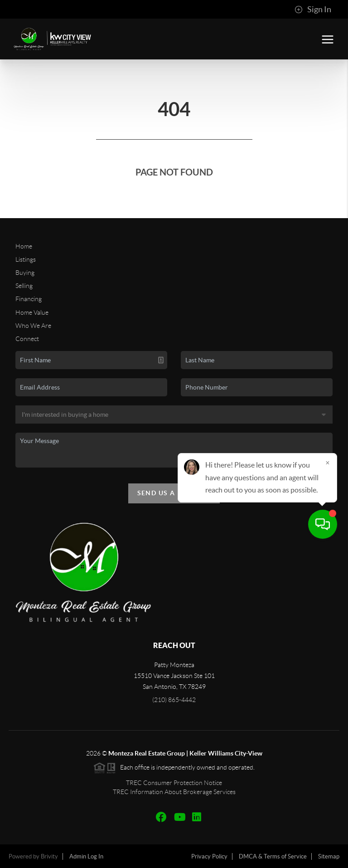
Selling (24, 286)
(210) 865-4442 (174, 700)
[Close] (328, 781)
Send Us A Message (174, 493)
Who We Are (33, 326)
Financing (29, 299)
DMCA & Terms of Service (273, 856)
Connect (27, 339)
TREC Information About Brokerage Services (174, 792)
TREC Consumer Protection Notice (174, 783)
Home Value (32, 312)
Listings (26, 259)
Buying (25, 273)
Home (24, 246)
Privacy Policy (209, 856)
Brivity (49, 856)
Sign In (313, 10)
